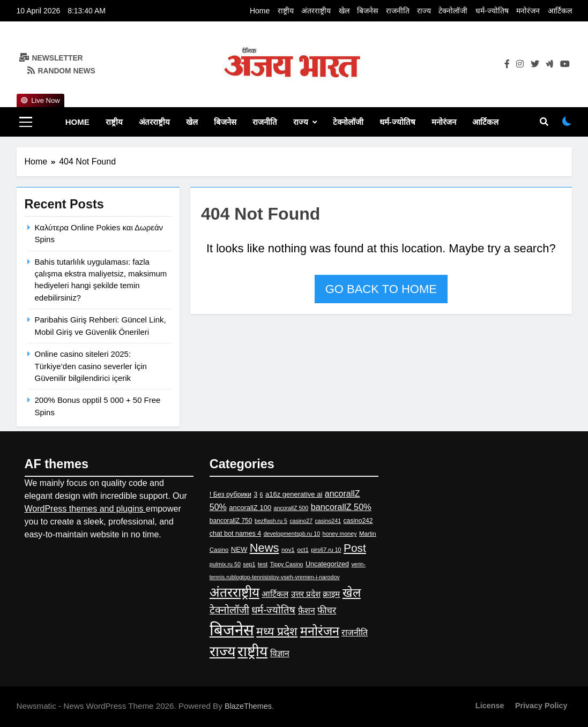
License (490, 706)
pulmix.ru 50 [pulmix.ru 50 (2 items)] (225, 564)
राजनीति (398, 11)
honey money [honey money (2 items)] (340, 534)
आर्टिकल (560, 11)
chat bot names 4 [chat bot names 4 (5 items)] (235, 534)
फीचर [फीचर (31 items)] (327, 610)
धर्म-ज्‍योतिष (492, 11)
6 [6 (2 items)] (262, 494)
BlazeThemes (248, 706)
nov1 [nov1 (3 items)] (288, 550)
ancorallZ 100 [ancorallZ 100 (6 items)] (250, 508)
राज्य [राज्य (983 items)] (222, 651)
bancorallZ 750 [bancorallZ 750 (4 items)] (231, 521)
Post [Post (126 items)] (355, 548)
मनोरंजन (528, 11)
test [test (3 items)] (263, 564)
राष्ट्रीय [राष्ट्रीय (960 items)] (252, 651)
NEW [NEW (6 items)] (239, 549)
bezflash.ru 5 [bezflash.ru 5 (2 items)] (271, 521)
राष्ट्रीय (286, 11)
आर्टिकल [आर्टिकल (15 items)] (275, 594)
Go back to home (381, 289)
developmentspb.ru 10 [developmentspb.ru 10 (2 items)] (292, 534)
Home (260, 11)
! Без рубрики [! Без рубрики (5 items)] (230, 494)
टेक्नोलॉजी (453, 11)
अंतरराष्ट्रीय (316, 11)
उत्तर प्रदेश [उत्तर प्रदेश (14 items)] (306, 594)
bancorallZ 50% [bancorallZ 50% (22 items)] (341, 507)
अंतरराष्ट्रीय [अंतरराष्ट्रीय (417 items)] (235, 592)
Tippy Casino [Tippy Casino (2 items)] (287, 564)
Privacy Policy (541, 706)
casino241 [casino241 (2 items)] (328, 521)
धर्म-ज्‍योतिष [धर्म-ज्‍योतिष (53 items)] (273, 610)
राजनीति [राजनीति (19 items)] (355, 632)
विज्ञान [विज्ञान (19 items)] (280, 653)
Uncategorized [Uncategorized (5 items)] (327, 564)
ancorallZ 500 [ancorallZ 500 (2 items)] (291, 508)
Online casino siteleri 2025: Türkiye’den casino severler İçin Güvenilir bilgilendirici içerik (91, 366)
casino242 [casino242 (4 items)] (358, 521)
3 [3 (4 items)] (255, 494)
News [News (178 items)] (265, 548)
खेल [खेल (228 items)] (352, 593)
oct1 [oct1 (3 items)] (303, 550)
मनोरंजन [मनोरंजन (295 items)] (320, 631)
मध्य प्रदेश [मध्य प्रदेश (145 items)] (277, 632)
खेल (344, 11)
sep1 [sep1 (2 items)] (249, 564)
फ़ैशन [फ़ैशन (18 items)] (307, 610)
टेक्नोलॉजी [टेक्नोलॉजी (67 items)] (229, 610)
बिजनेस (367, 11)
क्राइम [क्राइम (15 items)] (331, 594)
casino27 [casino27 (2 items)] (301, 521)
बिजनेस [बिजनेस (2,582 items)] (232, 630)
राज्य (424, 11)
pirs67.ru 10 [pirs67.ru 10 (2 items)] (326, 550)
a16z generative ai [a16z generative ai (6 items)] (294, 494)
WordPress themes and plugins (85, 509)
